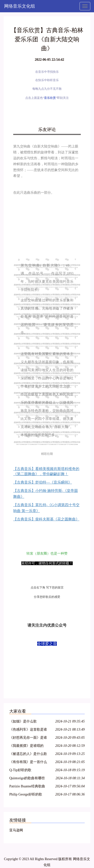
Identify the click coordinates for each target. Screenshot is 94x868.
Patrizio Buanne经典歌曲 (27, 786)
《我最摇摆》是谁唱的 (26, 746)
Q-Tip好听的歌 (20, 770)
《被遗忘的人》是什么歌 (28, 754)
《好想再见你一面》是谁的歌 (28, 738)
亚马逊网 (16, 830)
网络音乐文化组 (20, 6)
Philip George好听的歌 (26, 794)
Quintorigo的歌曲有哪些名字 (27, 779)
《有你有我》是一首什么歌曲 (28, 763)
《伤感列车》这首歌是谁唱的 (28, 730)
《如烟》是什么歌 (23, 721)
